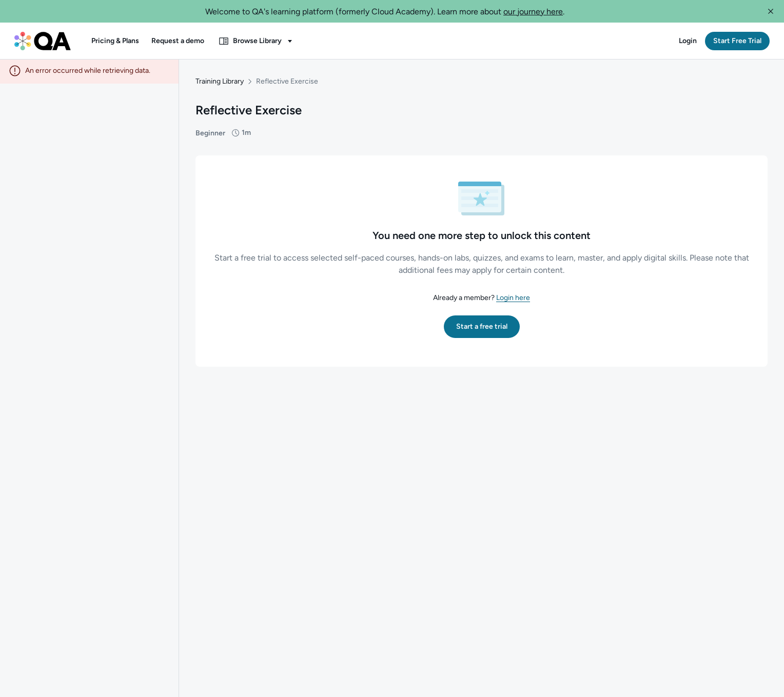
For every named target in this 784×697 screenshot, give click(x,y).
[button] (771, 11)
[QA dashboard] (43, 41)
